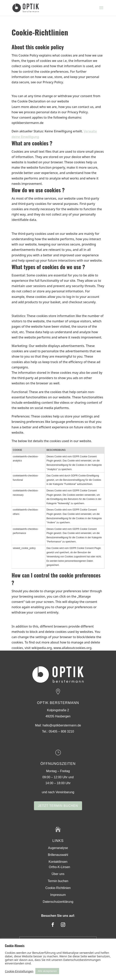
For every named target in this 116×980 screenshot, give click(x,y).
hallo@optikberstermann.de (62, 725)
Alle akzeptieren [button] (47, 971)
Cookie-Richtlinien (58, 888)
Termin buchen (58, 881)
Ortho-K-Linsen (60, 867)
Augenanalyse (58, 848)
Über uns (58, 874)
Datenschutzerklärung (58, 902)
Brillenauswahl (58, 855)
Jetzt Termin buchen (58, 806)
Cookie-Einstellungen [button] (19, 971)
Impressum (58, 895)
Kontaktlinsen (58, 862)
